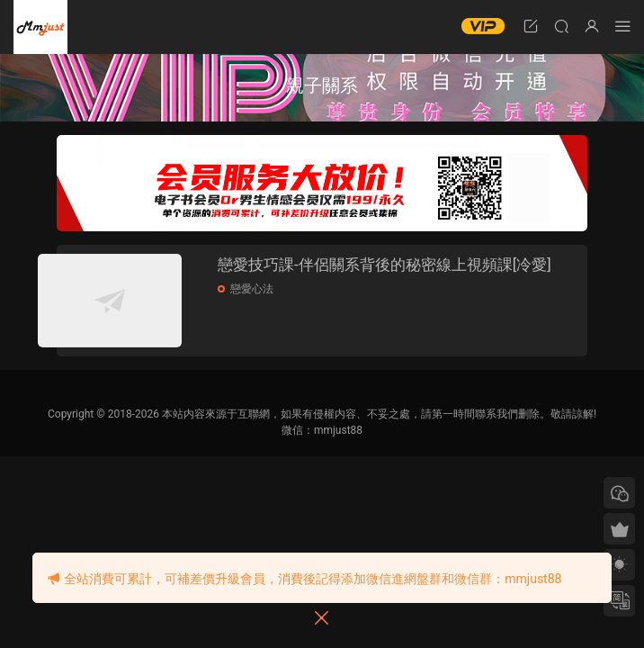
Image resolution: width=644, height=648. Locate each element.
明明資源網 (40, 27)
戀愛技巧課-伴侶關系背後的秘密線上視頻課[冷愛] (402, 275)
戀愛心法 (280, 310)
